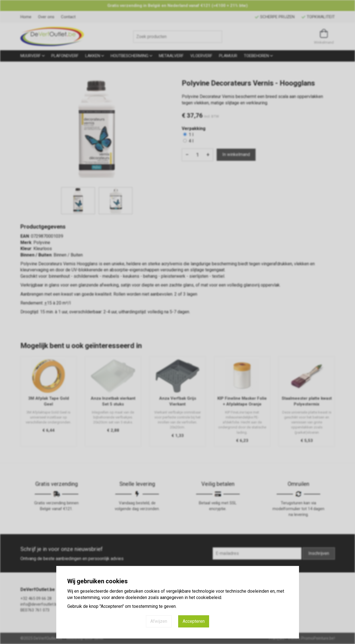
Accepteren (194, 621)
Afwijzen (159, 621)
